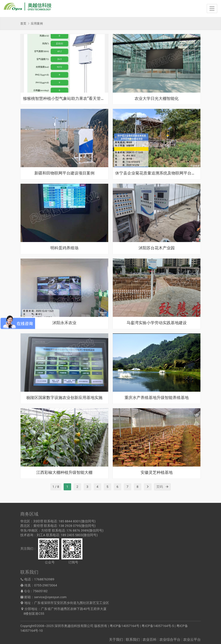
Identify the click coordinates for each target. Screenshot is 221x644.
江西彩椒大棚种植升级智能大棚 (64, 473)
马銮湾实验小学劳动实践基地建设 (157, 323)
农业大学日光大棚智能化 (157, 99)
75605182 (40, 591)
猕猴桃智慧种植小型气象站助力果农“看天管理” (64, 99)
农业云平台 (192, 639)
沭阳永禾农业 (64, 323)
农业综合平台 (170, 639)
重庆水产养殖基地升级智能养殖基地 (157, 398)
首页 (23, 24)
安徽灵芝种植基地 (157, 473)
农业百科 (150, 639)
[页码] (167, 487)
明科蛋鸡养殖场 (64, 248)
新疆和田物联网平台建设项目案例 (64, 173)
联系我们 (133, 639)
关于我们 (116, 639)
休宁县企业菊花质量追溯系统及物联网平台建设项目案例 (157, 173)
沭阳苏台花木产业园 (157, 248)
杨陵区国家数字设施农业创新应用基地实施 (64, 398)
